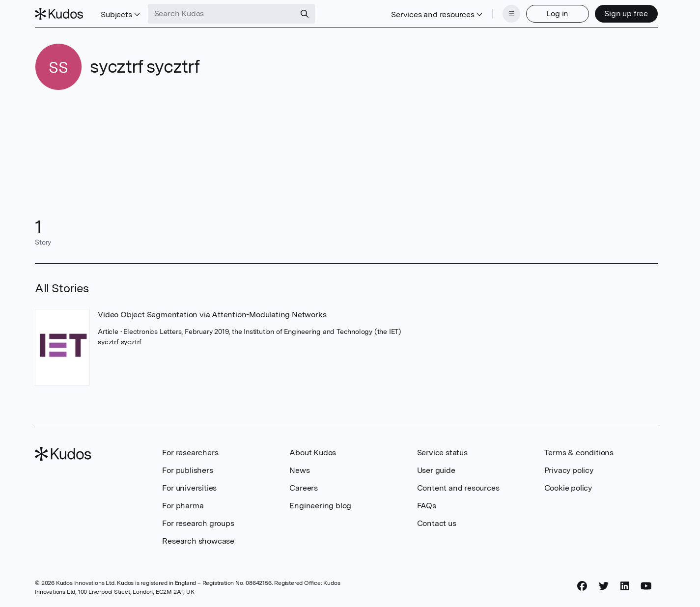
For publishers (187, 470)
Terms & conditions (579, 453)
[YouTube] (646, 586)
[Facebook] (582, 586)
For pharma (183, 506)
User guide (436, 470)
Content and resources (458, 488)
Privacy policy (569, 470)
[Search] (305, 14)
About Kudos (313, 453)
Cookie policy (568, 488)
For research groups (198, 523)
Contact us (437, 523)
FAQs (427, 506)
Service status (442, 453)
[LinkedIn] (625, 586)
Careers (304, 488)
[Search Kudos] (222, 14)
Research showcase (198, 541)
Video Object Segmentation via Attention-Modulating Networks (212, 315)
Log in (557, 14)
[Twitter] (604, 586)
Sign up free (626, 14)
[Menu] (511, 14)
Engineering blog (320, 506)
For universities (189, 488)
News (299, 470)
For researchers (190, 453)
